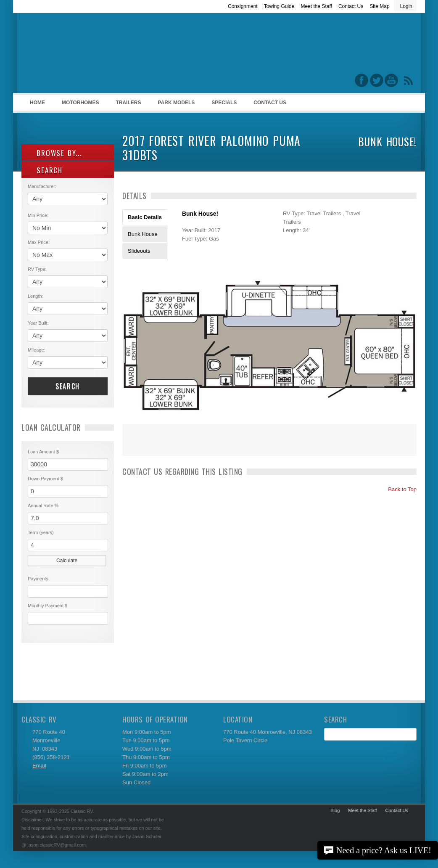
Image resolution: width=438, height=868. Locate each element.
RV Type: (37, 269)
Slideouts (139, 251)
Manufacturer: (42, 186)
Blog (335, 810)
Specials (224, 103)
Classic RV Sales (84, 55)
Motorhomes (79, 105)
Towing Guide (279, 6)
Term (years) (41, 532)
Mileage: (37, 350)
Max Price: (39, 242)
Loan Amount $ (43, 452)
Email (39, 766)
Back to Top (399, 489)
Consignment (243, 6)
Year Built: (38, 323)
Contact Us (351, 6)
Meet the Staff (316, 6)
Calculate (67, 561)
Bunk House (143, 234)
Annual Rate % (43, 505)
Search (68, 386)
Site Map (379, 6)
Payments (38, 579)
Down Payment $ (45, 479)
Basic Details (145, 217)
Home (37, 103)
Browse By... (55, 153)
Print (133, 445)
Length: (36, 296)
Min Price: (38, 215)
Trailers (127, 105)
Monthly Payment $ (47, 606)
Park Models (176, 103)
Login (406, 6)
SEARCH (45, 170)
